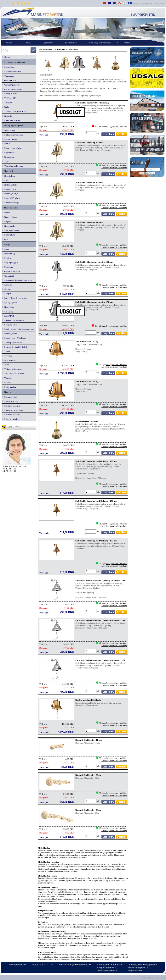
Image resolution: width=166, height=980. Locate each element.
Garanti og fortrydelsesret (100, 43)
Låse (5, 180)
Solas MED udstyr (11, 198)
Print (144, 3)
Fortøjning (8, 267)
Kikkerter (8, 116)
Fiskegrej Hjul (10, 397)
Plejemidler (8, 152)
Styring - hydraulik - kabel (15, 347)
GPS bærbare (9, 80)
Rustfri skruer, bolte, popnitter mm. (18, 329)
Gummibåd (8, 276)
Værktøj (7, 378)
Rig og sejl (8, 311)
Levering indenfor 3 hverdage (114, 168)
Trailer (6, 351)
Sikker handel (71, 43)
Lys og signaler (10, 302)
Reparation (8, 157)
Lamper (7, 294)
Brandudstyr (9, 176)
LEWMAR (8, 316)
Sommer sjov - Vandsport (14, 338)
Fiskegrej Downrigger (13, 410)
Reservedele (9, 226)
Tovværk (7, 356)
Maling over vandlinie (13, 135)
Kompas (7, 289)
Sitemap (137, 3)
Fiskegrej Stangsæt (11, 406)
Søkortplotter (9, 67)
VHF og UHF (9, 98)
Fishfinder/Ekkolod (12, 71)
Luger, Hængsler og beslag (15, 298)
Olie (5, 239)
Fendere (7, 258)
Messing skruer (10, 334)
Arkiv (163, 3)
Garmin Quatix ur (11, 85)
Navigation (8, 307)
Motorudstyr (9, 235)
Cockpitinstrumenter (12, 89)
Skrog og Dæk (10, 325)
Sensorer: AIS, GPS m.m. (14, 111)
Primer (6, 144)
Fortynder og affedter (12, 148)
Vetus (6, 365)
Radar (6, 107)
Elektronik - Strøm (11, 120)
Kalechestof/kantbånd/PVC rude (17, 280)
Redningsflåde (10, 185)
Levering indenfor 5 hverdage (114, 725)
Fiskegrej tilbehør (11, 415)
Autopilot (7, 102)
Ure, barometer (10, 360)
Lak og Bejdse (10, 139)
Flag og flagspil (10, 263)
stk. (99, 133)
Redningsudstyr (10, 194)
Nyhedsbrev (48, 43)
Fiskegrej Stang (10, 401)
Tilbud (27, 43)
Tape (6, 161)
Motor (6, 213)
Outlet (6, 57)
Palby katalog (9, 387)
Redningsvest (9, 189)
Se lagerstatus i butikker (117, 127)
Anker (6, 249)
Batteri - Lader (10, 217)
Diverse (7, 382)
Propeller (7, 221)
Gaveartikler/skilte (11, 271)
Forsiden (8, 43)
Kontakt (127, 43)
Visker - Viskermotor (12, 369)
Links (156, 3)
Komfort (7, 285)
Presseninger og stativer (14, 320)
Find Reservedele (11, 230)
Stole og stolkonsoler (12, 342)
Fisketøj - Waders (11, 419)
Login (150, 3)
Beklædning (9, 254)
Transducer (8, 76)
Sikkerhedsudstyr (11, 202)
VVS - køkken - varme (13, 374)
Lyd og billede (10, 94)
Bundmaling (9, 130)
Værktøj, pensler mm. (13, 166)
